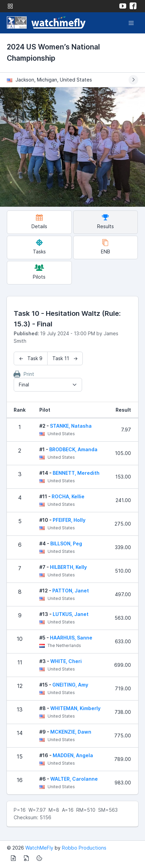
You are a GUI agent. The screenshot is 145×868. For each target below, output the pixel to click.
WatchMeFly (39, 848)
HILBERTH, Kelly (68, 567)
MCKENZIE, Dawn (71, 732)
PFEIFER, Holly (69, 520)
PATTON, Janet (71, 591)
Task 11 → (65, 358)
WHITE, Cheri (66, 661)
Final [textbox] (24, 385)
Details (39, 222)
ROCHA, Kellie (68, 496)
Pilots (39, 272)
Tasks (39, 247)
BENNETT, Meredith (76, 473)
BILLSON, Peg (66, 543)
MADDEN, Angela (73, 755)
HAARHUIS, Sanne (71, 638)
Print (24, 374)
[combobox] (48, 385)
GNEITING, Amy (70, 685)
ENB (106, 247)
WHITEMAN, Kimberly (75, 708)
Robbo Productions (84, 848)
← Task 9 (31, 358)
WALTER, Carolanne (74, 779)
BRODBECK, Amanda (73, 449)
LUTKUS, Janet (71, 614)
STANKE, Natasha (71, 426)
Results (106, 222)
